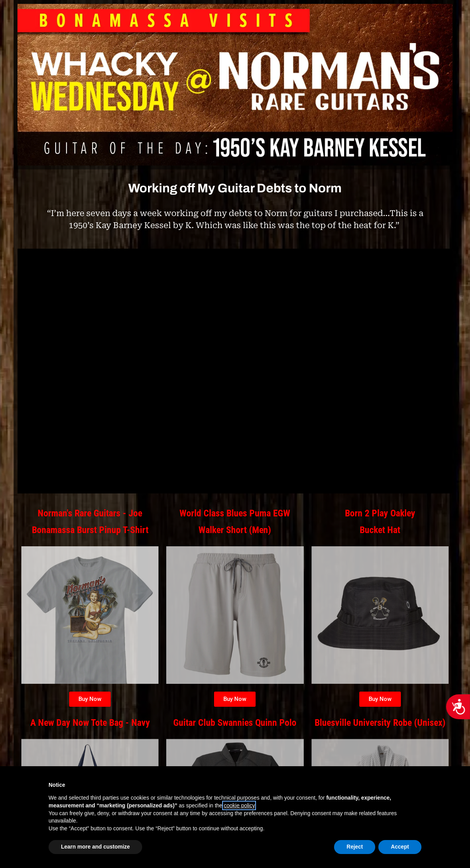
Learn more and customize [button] (95, 847)
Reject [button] (355, 847)
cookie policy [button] (239, 805)
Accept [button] (400, 847)
